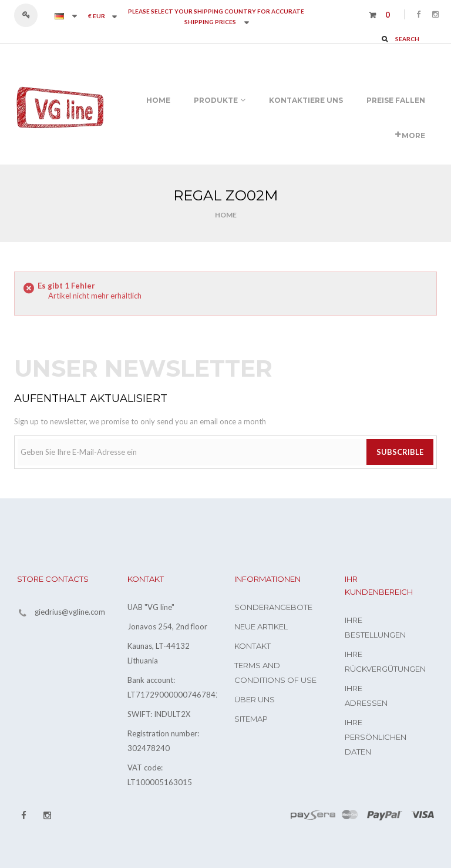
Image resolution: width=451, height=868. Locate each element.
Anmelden (31, 15)
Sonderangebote (273, 607)
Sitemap (251, 719)
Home (226, 215)
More (410, 135)
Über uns (255, 699)
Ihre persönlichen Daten (376, 737)
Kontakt (253, 646)
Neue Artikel (261, 626)
